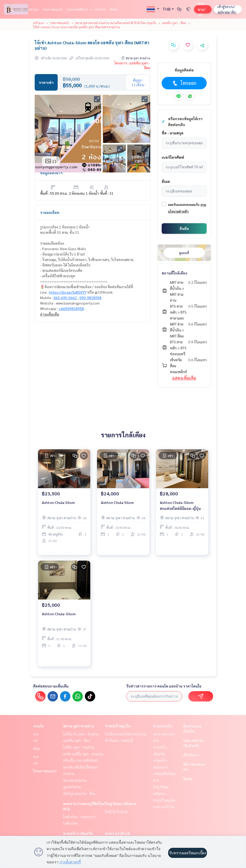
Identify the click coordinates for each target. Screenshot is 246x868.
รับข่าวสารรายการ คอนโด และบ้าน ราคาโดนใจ (164, 686)
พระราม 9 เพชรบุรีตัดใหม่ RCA (164, 774)
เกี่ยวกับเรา (191, 755)
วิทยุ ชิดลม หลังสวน (121, 804)
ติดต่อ (114, 9)
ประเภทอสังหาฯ (79, 9)
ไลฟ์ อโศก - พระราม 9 (79, 817)
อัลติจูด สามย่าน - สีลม (79, 793)
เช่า (36, 740)
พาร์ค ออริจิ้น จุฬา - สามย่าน (83, 754)
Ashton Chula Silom (58, 502)
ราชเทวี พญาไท (118, 726)
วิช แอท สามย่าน (75, 780)
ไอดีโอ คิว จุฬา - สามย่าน (81, 734)
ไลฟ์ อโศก (71, 823)
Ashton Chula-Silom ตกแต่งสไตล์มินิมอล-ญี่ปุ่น (180, 505)
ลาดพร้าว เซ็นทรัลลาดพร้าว (160, 754)
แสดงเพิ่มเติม (184, 378)
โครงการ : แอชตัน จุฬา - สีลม (132, 65)
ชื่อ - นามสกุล (173, 133)
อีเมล (166, 181)
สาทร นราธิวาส (117, 833)
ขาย (36, 734)
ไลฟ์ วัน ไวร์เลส (116, 812)
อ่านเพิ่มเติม (50, 314)
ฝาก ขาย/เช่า (202, 9)
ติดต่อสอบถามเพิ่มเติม (51, 686)
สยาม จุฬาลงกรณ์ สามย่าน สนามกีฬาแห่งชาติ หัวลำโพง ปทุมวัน (116, 23)
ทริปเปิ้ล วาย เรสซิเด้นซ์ (80, 760)
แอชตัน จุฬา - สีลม (174, 23)
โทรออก (184, 83)
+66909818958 (71, 308)
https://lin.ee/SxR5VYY (68, 292)
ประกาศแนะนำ (53, 9)
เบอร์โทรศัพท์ (173, 157)
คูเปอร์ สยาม (72, 787)
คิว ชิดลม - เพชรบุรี (119, 740)
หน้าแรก (33, 9)
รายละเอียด (50, 212)
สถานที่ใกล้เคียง (174, 273)
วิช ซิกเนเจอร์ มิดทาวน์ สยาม (126, 734)
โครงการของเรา (45, 771)
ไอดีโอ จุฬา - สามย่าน (79, 747)
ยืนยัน (184, 228)
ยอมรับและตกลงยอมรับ (184, 205)
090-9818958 (90, 298)
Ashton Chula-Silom (59, 614)
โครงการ (100, 9)
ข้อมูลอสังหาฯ (51, 173)
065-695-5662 (65, 298)
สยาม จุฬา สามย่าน (79, 726)
